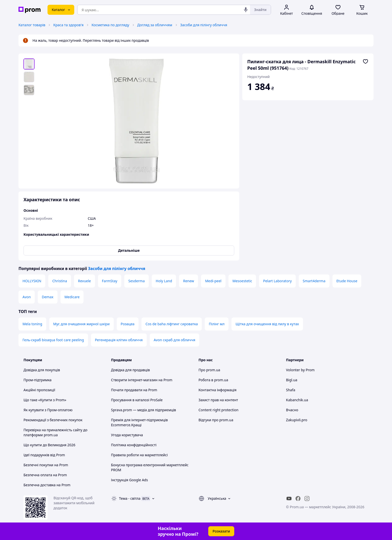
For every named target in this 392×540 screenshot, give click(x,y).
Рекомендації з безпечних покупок (53, 420)
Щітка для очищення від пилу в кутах (267, 324)
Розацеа (128, 324)
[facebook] (298, 498)
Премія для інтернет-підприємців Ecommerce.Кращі (139, 422)
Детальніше (129, 250)
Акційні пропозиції (39, 390)
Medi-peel (213, 281)
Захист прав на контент (218, 400)
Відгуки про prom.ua (216, 420)
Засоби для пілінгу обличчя (204, 25)
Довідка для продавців (130, 370)
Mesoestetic (242, 281)
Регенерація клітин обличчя (119, 340)
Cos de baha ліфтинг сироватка (172, 324)
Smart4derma (314, 281)
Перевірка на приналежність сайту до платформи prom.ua (55, 432)
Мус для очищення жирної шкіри (81, 324)
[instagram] (307, 498)
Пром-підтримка (37, 380)
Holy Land (164, 281)
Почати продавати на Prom (134, 390)
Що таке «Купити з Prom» (45, 400)
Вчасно (292, 410)
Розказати (221, 531)
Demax (47, 297)
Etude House (347, 281)
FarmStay (110, 281)
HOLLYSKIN (32, 281)
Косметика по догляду (110, 25)
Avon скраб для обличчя (174, 340)
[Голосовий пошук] (246, 10)
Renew (188, 281)
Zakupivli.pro (297, 420)
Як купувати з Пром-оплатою (48, 410)
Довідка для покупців (42, 370)
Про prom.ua (209, 370)
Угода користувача (127, 435)
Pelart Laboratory (277, 281)
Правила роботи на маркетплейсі (139, 455)
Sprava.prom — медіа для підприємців (143, 410)
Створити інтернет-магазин (134, 380)
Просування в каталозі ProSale (137, 400)
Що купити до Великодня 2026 (49, 445)
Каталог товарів (32, 25)
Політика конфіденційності (134, 445)
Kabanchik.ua (297, 400)
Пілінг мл (217, 324)
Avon (27, 297)
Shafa (291, 390)
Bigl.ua (292, 380)
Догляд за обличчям (155, 25)
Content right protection (218, 410)
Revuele (84, 281)
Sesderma (136, 281)
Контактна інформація (217, 390)
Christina (60, 281)
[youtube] (289, 498)
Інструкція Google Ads (129, 480)
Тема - (130, 498)
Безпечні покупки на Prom (46, 465)
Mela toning (32, 324)
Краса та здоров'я (68, 25)
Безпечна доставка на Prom (47, 485)
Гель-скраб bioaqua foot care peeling (53, 340)
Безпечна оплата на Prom (45, 475)
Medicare (72, 297)
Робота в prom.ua (213, 380)
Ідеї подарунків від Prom (44, 455)
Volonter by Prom (300, 370)
